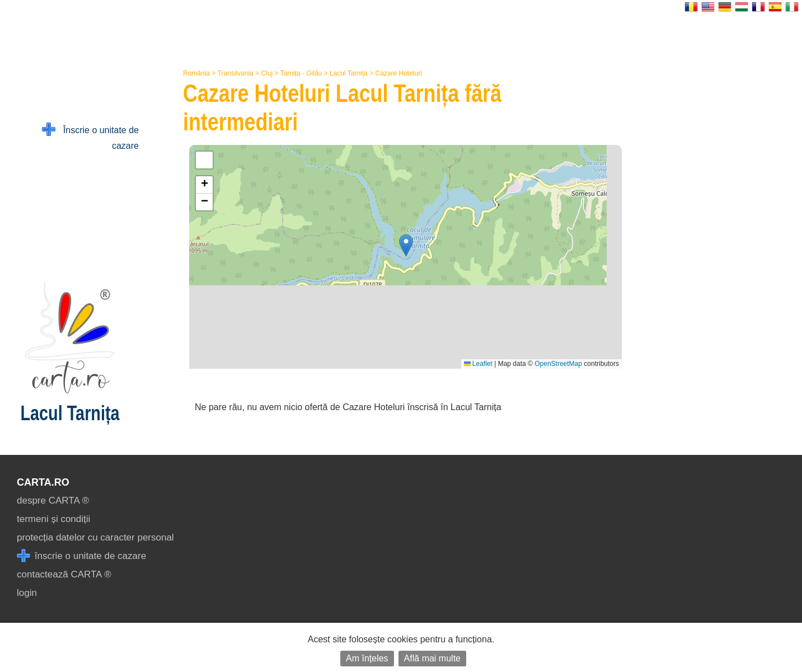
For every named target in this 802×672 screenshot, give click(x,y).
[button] (406, 245)
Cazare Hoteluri (398, 73)
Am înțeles (367, 658)
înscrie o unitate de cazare (81, 556)
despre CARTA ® (53, 501)
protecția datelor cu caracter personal (95, 537)
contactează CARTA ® (64, 574)
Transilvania (236, 73)
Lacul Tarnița (349, 73)
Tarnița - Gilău (301, 73)
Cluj (267, 73)
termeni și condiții (53, 519)
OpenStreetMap (558, 364)
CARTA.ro (43, 482)
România (196, 73)
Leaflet (478, 364)
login (27, 593)
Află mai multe (432, 658)
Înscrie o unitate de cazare (90, 137)
